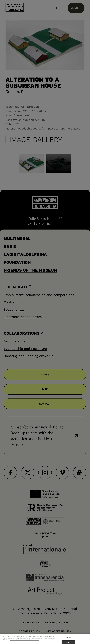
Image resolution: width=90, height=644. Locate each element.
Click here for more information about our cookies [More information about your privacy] (25, 642)
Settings (68, 639)
